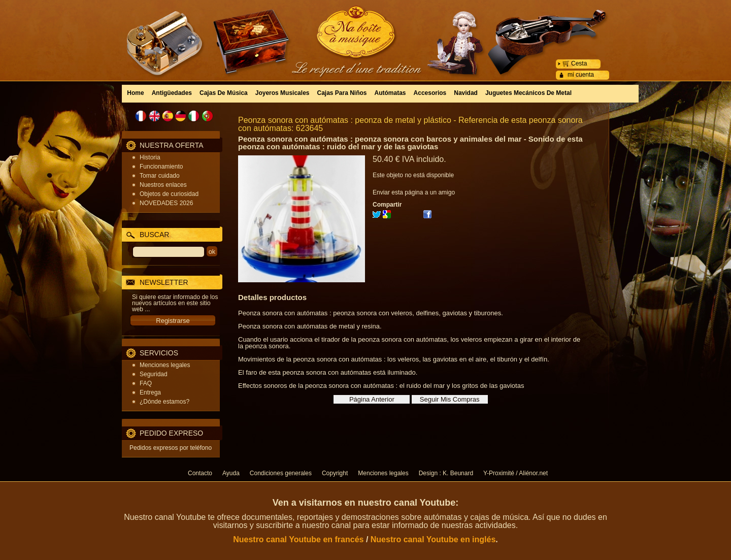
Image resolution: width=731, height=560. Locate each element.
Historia (150, 157)
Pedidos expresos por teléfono (171, 448)
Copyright (335, 473)
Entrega (150, 392)
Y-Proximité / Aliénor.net (516, 473)
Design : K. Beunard (446, 473)
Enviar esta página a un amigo (414, 192)
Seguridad (154, 374)
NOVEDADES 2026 (166, 203)
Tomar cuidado (160, 176)
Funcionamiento (161, 167)
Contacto (200, 473)
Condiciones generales (281, 473)
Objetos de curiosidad (169, 194)
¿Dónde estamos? (164, 402)
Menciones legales (165, 365)
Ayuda (231, 473)
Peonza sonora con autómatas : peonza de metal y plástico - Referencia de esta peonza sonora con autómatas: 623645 (410, 124)
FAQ (146, 383)
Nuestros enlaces (163, 185)
